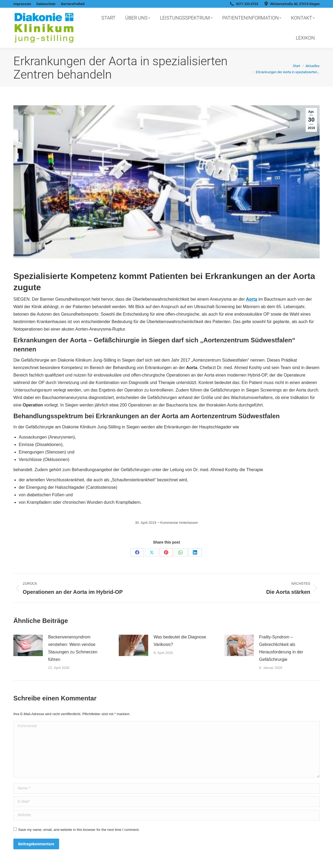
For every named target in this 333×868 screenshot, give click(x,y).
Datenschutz (46, 4)
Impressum (22, 4)
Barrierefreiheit (73, 4)
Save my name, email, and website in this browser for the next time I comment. (79, 830)
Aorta (252, 299)
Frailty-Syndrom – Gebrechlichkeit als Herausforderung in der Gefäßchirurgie (281, 648)
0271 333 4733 (247, 4)
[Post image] (28, 645)
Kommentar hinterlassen (179, 523)
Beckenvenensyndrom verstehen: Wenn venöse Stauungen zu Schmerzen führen (73, 648)
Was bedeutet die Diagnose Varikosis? (180, 641)
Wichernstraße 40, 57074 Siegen (295, 4)
